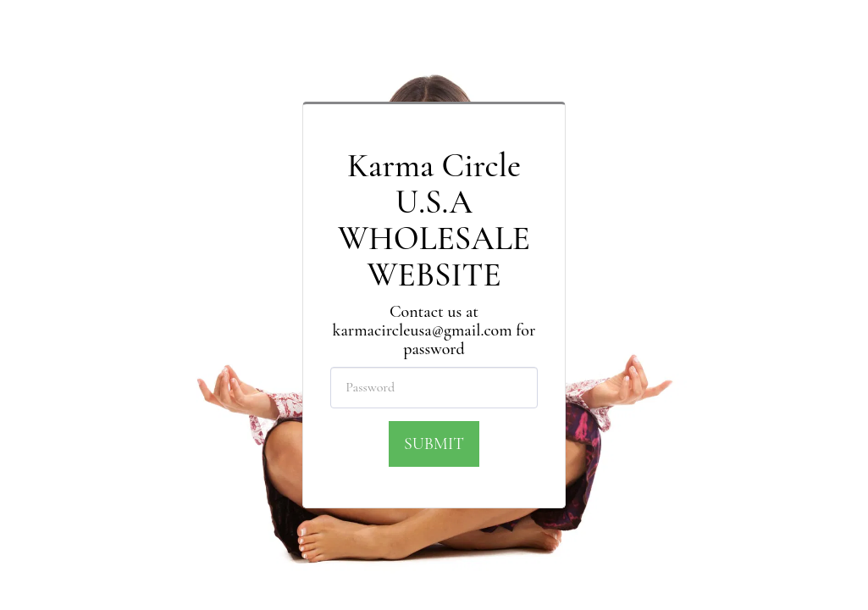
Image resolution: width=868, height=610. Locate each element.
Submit (434, 444)
